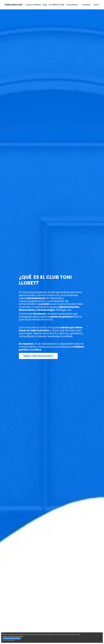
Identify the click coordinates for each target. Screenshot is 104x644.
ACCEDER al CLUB (56, 5)
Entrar (96, 5)
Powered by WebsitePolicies (9, 640)
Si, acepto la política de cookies (12, 638)
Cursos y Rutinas (33, 5)
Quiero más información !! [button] (38, 356)
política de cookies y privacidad (13, 636)
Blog (45, 5)
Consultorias (72, 5)
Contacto (86, 5)
